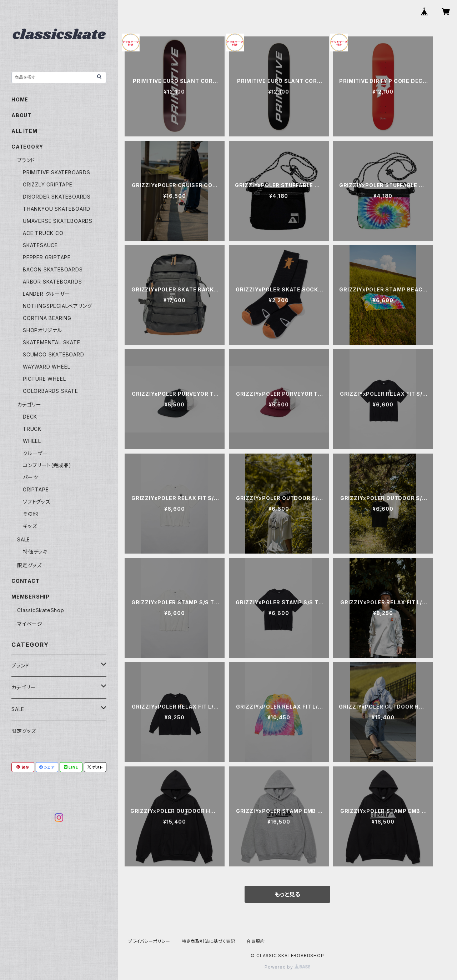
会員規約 (255, 941)
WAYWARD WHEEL (46, 367)
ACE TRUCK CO (43, 233)
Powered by (287, 967)
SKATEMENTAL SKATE (52, 342)
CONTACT (26, 581)
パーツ (30, 477)
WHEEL (32, 441)
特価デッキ (35, 552)
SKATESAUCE (40, 245)
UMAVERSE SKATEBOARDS (58, 221)
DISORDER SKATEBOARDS (57, 197)
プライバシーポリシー (149, 941)
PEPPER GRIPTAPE (47, 257)
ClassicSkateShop (41, 610)
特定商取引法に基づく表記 (209, 941)
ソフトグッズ (37, 502)
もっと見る (287, 894)
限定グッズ (29, 565)
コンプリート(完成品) (47, 465)
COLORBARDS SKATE (51, 391)
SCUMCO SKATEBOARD (54, 354)
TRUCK (32, 429)
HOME (20, 99)
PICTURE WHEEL (44, 379)
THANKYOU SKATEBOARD (57, 209)
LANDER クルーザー (47, 294)
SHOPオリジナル (42, 330)
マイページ (30, 624)
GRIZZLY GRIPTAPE (48, 184)
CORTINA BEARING (47, 318)
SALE (24, 539)
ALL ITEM (24, 131)
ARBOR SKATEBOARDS (52, 282)
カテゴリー (29, 404)
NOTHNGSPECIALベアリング (57, 306)
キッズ (30, 526)
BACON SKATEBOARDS (53, 269)
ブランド (26, 160)
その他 (30, 514)
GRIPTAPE (36, 489)
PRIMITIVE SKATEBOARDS (57, 172)
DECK (30, 417)
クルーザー (35, 453)
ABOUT (21, 115)
